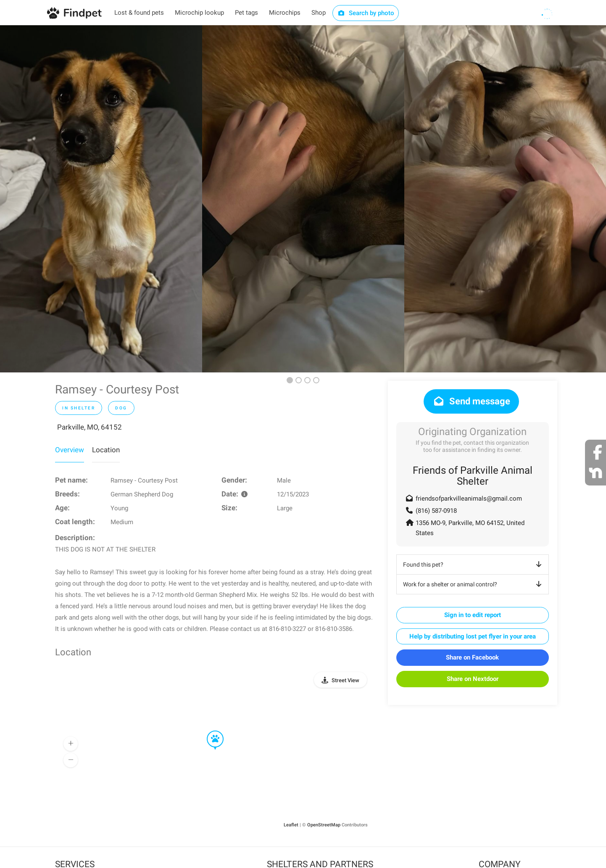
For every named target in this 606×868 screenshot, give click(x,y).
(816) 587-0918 (436, 511)
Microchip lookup (199, 13)
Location (106, 450)
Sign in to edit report (473, 615)
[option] (101, 199)
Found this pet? (474, 565)
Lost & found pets (139, 13)
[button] (209, 731)
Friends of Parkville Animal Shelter (473, 476)
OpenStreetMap (324, 825)
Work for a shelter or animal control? (474, 584)
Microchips (285, 13)
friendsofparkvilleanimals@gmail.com (469, 499)
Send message (471, 401)
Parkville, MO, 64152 (90, 427)
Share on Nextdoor (473, 679)
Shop (319, 13)
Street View (345, 680)
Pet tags (246, 13)
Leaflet (291, 825)
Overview (70, 450)
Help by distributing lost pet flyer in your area (473, 636)
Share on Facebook (472, 657)
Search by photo (366, 13)
